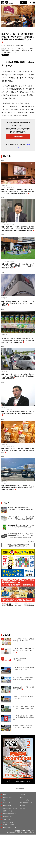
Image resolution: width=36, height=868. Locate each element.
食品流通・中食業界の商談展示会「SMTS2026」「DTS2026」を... (23, 727)
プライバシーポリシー (9, 822)
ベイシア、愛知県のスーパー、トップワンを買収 (23, 659)
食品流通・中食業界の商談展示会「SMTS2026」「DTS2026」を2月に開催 (21, 508)
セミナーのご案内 (25, 800)
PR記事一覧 (31, 541)
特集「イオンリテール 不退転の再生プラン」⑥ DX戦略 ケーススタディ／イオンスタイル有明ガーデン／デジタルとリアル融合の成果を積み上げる (18, 192)
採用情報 (23, 805)
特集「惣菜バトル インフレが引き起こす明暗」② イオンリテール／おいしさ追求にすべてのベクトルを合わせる (18, 451)
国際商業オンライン (8, 797)
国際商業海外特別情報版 (9, 814)
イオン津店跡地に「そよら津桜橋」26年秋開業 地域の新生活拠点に (23, 678)
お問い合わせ (6, 819)
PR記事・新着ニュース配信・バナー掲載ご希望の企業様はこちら (18, 545)
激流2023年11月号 (20, 45)
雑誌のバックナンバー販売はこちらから (19, 781)
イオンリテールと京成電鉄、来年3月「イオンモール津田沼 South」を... (24, 707)
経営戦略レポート (8, 811)
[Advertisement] (18, 620)
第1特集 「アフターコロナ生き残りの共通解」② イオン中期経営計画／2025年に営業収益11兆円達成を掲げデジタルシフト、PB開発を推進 (18, 340)
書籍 (21, 797)
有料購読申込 (18, 137)
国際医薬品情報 (7, 805)
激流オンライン (6, 49)
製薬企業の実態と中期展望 (10, 808)
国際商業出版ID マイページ (10, 828)
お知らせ (23, 794)
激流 (4, 800)
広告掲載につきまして (26, 803)
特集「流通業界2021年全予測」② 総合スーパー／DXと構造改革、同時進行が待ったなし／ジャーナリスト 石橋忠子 (18, 303)
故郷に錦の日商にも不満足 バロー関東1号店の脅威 (24, 688)
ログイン (24, 3)
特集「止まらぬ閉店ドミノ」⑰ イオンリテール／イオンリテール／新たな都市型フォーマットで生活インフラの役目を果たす (18, 266)
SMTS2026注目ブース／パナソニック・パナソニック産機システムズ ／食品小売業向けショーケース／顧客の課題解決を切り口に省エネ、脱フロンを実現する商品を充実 (21, 518)
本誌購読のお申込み (8, 817)
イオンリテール (11, 45)
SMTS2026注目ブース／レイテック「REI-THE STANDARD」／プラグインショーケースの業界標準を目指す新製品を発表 (21, 536)
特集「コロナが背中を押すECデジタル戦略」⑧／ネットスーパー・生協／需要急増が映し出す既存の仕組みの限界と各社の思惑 (18, 376)
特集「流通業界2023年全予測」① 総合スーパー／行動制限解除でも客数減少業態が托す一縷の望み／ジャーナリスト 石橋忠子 (18, 488)
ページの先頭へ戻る (19, 788)
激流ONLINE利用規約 (9, 825)
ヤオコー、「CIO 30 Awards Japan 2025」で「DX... (23, 698)
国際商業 (5, 794)
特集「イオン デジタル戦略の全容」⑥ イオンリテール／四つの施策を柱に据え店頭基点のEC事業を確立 (18, 412)
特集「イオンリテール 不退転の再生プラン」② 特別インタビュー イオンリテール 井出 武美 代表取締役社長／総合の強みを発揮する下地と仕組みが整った (18, 229)
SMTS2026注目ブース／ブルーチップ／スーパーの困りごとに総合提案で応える (21, 526)
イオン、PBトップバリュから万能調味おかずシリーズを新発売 (24, 640)
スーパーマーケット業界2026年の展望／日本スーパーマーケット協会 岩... (23, 650)
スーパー (4, 45)
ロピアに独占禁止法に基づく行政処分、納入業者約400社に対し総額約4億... (23, 718)
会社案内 (23, 808)
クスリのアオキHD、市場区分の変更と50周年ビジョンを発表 (24, 669)
